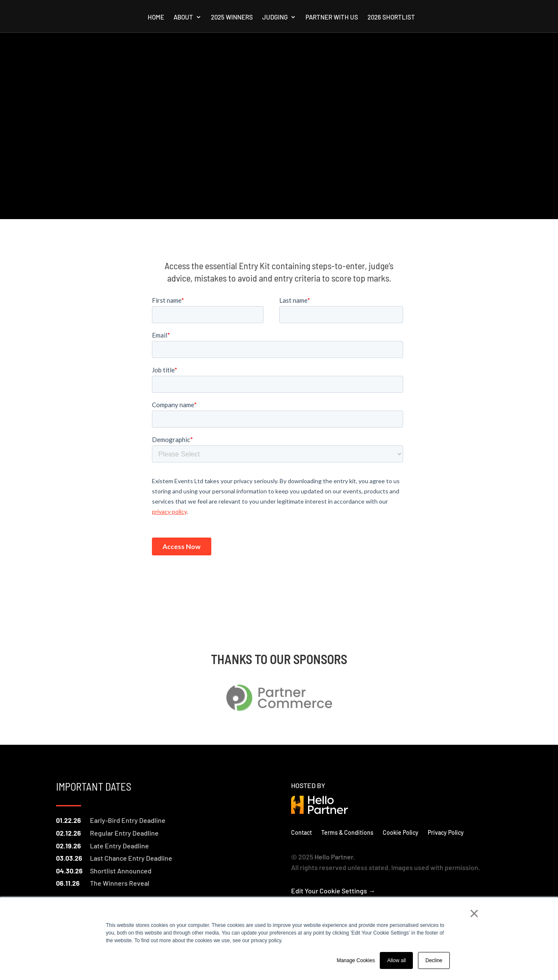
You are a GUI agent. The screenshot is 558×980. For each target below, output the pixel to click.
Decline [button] (434, 960)
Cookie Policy (401, 832)
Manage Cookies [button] (356, 960)
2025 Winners (232, 17)
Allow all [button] (396, 960)
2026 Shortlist (391, 17)
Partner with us (332, 17)
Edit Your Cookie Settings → (333, 891)
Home (156, 17)
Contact (301, 832)
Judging (275, 17)
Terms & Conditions (347, 832)
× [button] (474, 913)
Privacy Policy (446, 832)
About (183, 17)
